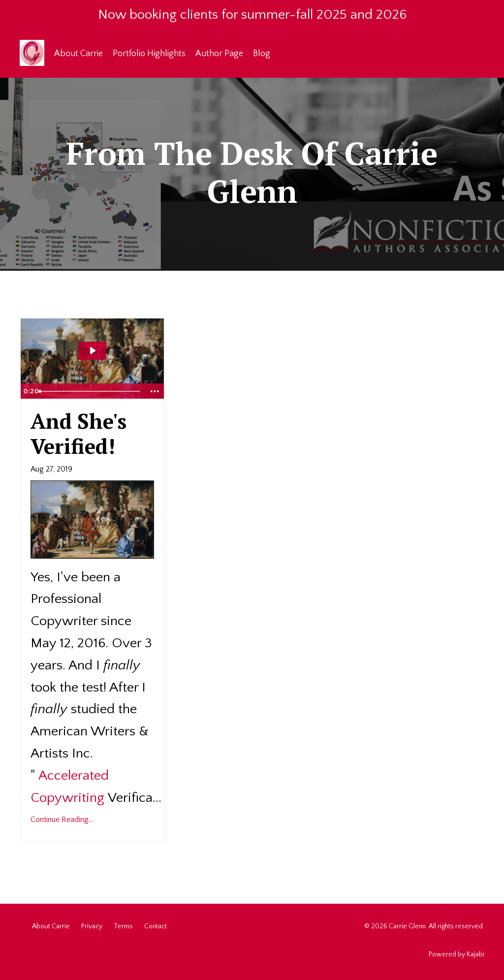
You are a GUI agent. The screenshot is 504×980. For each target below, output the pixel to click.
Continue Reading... (62, 820)
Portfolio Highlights (149, 54)
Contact (156, 926)
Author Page (219, 54)
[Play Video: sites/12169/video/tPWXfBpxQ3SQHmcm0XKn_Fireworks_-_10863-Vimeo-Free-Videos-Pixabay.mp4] (92, 351)
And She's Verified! (79, 433)
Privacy (92, 926)
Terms (123, 926)
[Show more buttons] (155, 391)
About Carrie (79, 54)
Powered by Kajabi (457, 954)
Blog (262, 54)
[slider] (90, 391)
